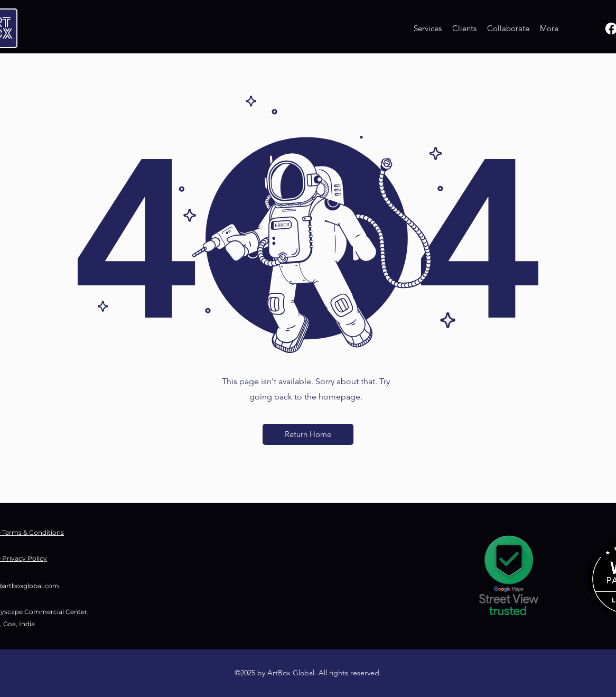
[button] (308, 434)
